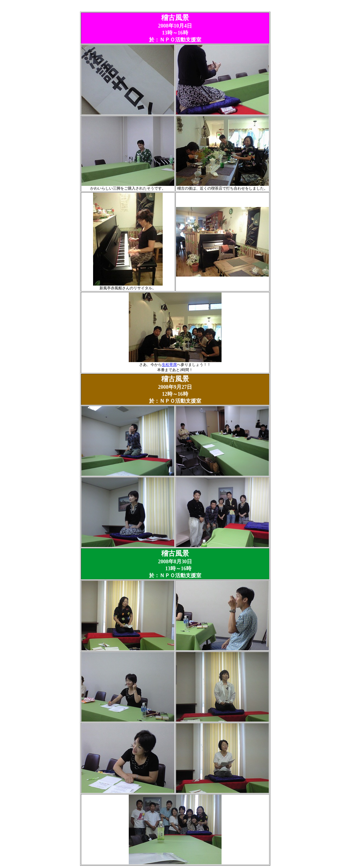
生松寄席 (169, 365)
